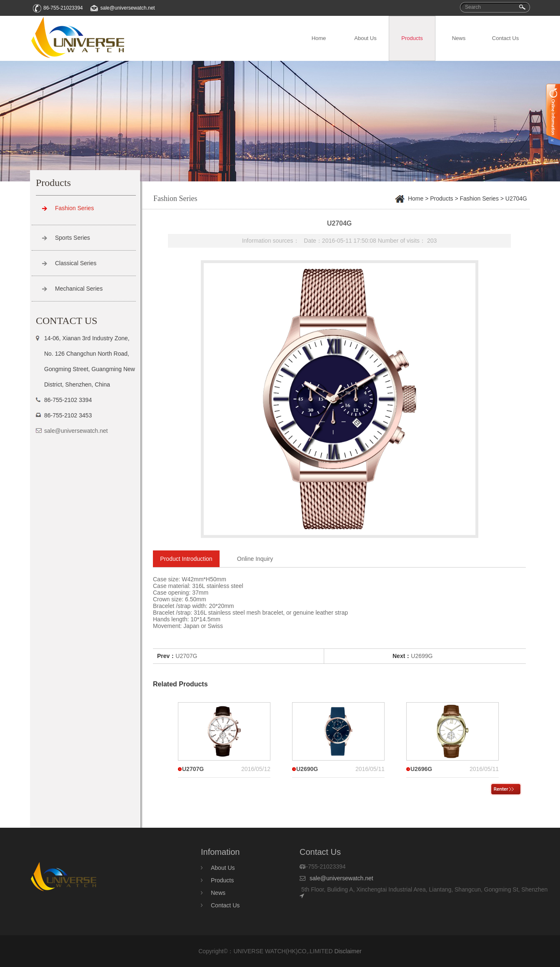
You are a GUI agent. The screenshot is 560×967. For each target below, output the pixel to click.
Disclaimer (348, 951)
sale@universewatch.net (128, 8)
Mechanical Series (79, 289)
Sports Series (72, 238)
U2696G (421, 769)
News (459, 38)
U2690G (307, 769)
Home (319, 38)
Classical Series (76, 263)
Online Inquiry (255, 559)
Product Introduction (186, 559)
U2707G (186, 656)
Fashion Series (74, 208)
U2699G (422, 656)
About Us (365, 38)
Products (412, 38)
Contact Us (505, 38)
